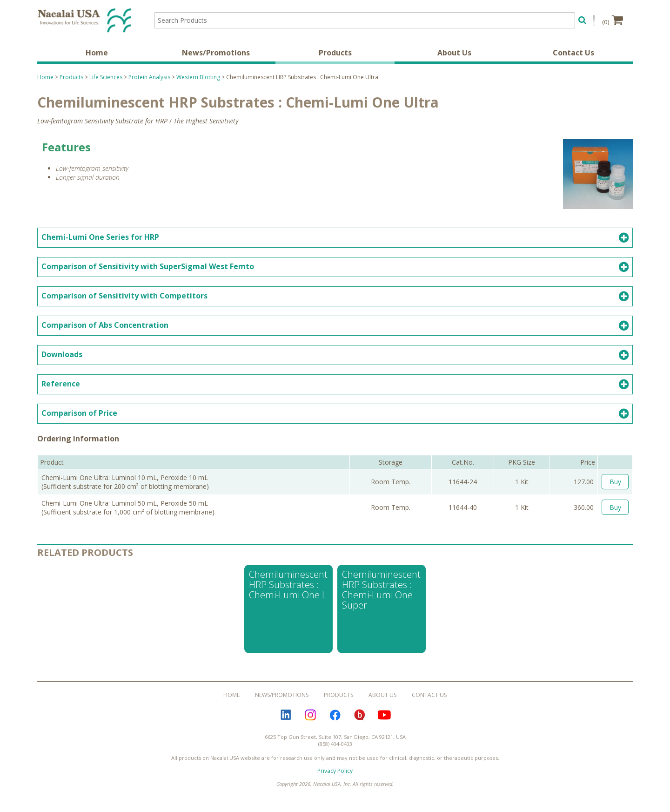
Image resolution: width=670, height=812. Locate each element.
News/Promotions (216, 54)
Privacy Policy (335, 772)
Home (97, 54)
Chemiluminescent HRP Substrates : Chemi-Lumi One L (288, 585)
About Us (454, 54)
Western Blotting (198, 78)
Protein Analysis (149, 78)
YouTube (384, 716)
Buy (615, 483)
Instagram (310, 716)
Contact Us (573, 54)
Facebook (335, 716)
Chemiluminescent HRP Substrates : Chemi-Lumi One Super (381, 591)
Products (335, 54)
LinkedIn (286, 716)
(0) (613, 20)
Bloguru (360, 716)
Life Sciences (106, 78)
